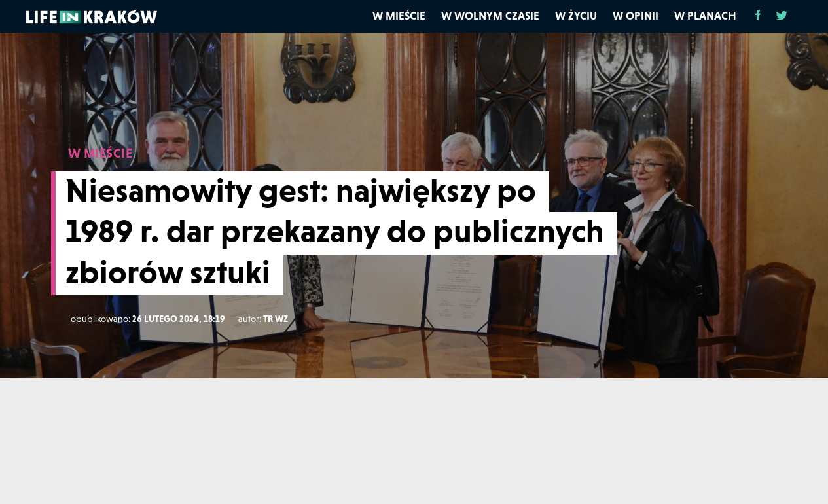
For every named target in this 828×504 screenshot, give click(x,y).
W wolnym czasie (490, 16)
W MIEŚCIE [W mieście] (100, 153)
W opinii (636, 16)
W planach (705, 16)
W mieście (399, 16)
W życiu (576, 16)
